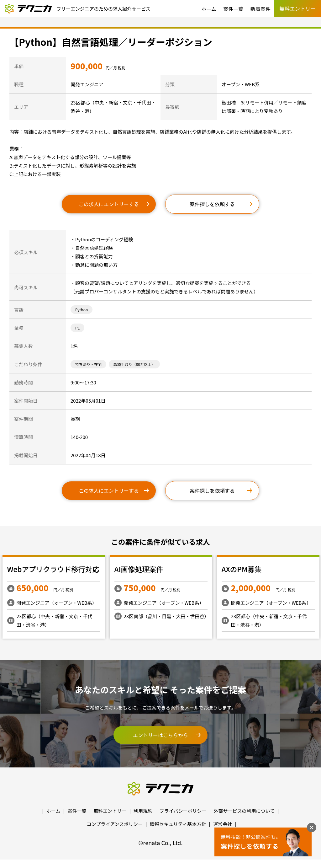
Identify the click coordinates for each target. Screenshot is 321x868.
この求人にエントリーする (109, 204)
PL (77, 328)
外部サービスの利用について (244, 811)
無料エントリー (110, 811)
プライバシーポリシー (183, 811)
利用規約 (143, 811)
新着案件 (260, 9)
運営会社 (223, 824)
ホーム (209, 9)
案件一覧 (233, 9)
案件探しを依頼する (212, 204)
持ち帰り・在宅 (88, 364)
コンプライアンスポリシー (115, 824)
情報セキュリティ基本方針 (178, 824)
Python (82, 310)
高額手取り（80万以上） (134, 364)
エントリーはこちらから (160, 735)
